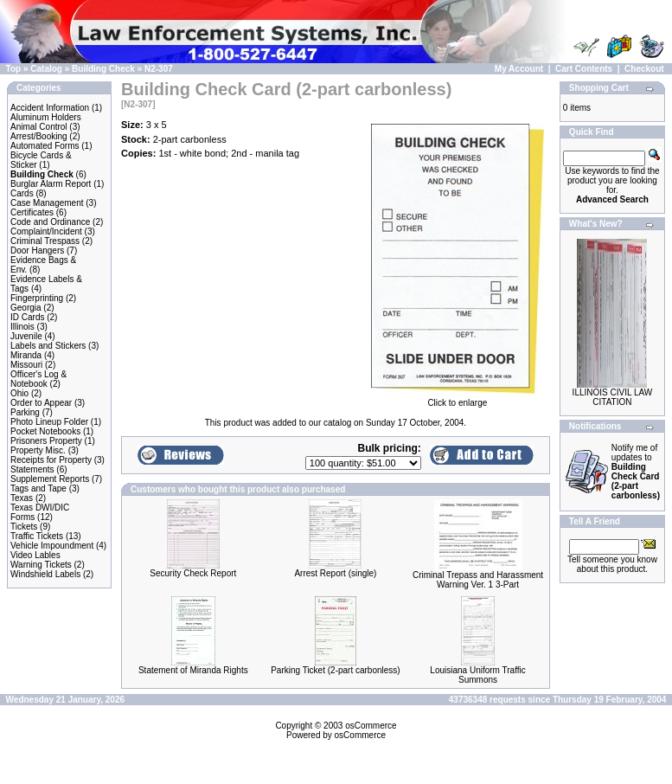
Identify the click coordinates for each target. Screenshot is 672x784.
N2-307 (159, 69)
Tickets (24, 527)
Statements (32, 469)
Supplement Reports (50, 479)
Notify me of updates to (636, 472)
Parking (25, 412)
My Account (519, 69)
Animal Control (39, 127)
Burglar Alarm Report (51, 184)
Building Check (103, 69)
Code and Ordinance (50, 222)
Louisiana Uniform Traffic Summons (477, 675)
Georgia (26, 308)
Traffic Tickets (37, 536)
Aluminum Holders (46, 117)
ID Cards (27, 317)
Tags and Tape (38, 488)
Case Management (47, 203)
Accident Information (50, 108)
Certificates (32, 212)
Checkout (644, 69)
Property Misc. (38, 450)
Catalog (46, 69)
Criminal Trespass (45, 241)
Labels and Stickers (48, 346)
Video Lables (35, 555)
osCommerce (371, 726)
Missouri (26, 365)
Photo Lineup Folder (49, 422)
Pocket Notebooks (45, 431)
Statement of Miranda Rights (193, 670)
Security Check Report (193, 573)
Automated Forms (45, 146)
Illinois (22, 327)
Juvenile (26, 336)
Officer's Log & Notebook (38, 379)
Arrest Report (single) (335, 573)
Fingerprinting (37, 298)
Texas (22, 498)
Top (14, 69)
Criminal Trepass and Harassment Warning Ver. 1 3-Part (478, 580)
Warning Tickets (41, 565)
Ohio (19, 393)
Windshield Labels (45, 574)
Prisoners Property (46, 441)
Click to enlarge (458, 399)
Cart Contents (584, 69)
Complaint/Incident (46, 231)
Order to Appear (41, 403)
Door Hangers (37, 251)
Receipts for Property (51, 460)
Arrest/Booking (39, 136)
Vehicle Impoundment (52, 546)
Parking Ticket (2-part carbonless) (336, 670)
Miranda (26, 355)
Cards (22, 193)
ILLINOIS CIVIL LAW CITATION (613, 397)
